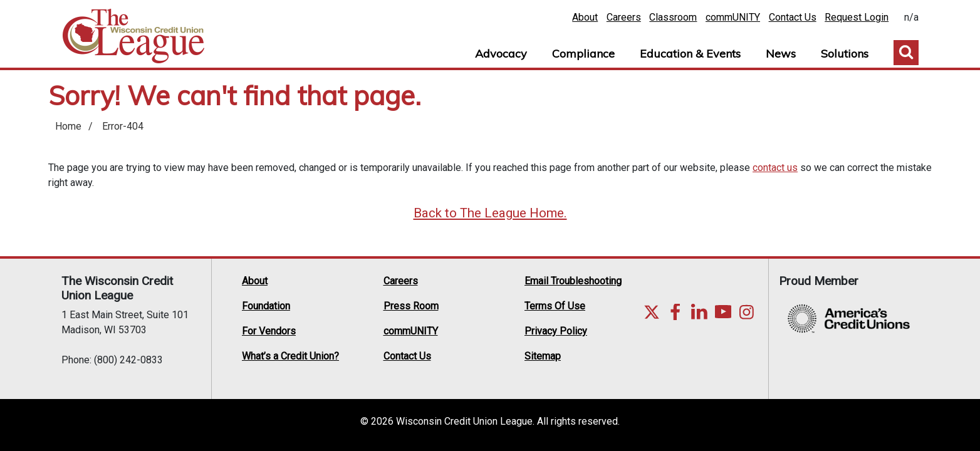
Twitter (652, 312)
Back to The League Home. (490, 213)
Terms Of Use (555, 306)
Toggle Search (906, 53)
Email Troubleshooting (573, 281)
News (781, 54)
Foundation (266, 306)
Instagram (747, 312)
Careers (624, 17)
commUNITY (733, 17)
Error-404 (123, 126)
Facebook (675, 312)
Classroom (673, 17)
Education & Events (690, 54)
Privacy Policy (556, 331)
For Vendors (269, 331)
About (585, 17)
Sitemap (543, 356)
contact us (775, 168)
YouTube (723, 312)
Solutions (845, 54)
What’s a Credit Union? (290, 356)
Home (133, 36)
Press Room (411, 306)
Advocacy (501, 54)
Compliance (583, 54)
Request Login (857, 17)
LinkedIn (699, 312)
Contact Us (793, 17)
